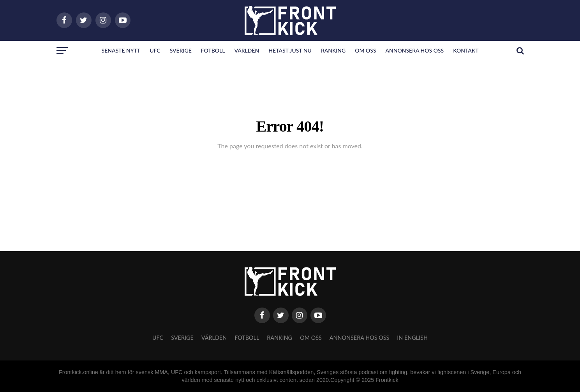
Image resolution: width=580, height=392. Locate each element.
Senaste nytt (121, 50)
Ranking (333, 50)
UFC (155, 50)
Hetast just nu (290, 50)
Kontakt (466, 50)
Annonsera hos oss (415, 50)
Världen (247, 50)
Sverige (181, 50)
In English (412, 338)
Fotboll (213, 50)
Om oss (365, 50)
